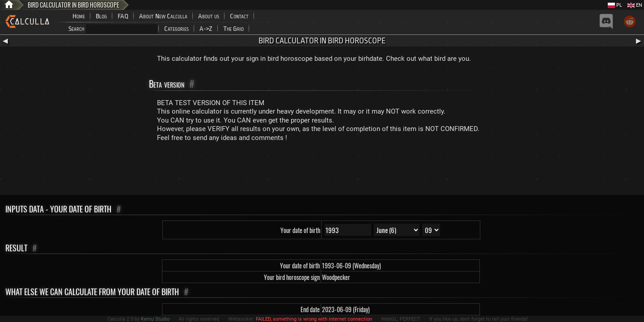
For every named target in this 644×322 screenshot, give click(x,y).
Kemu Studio (155, 319)
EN (635, 5)
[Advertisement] (322, 170)
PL (615, 5)
